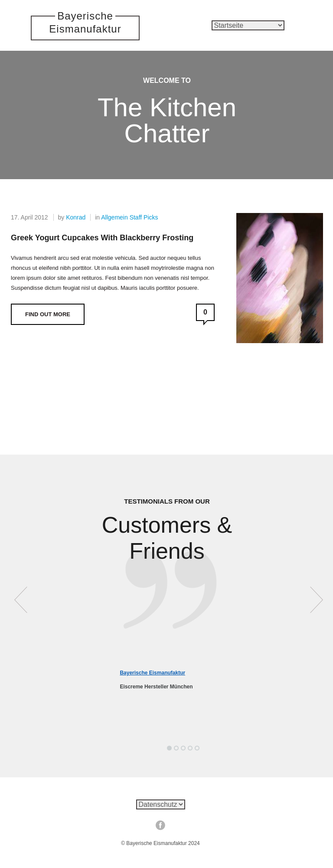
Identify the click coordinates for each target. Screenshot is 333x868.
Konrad (76, 217)
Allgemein (114, 217)
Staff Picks (144, 217)
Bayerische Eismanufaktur (152, 673)
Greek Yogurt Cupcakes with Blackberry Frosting (102, 238)
